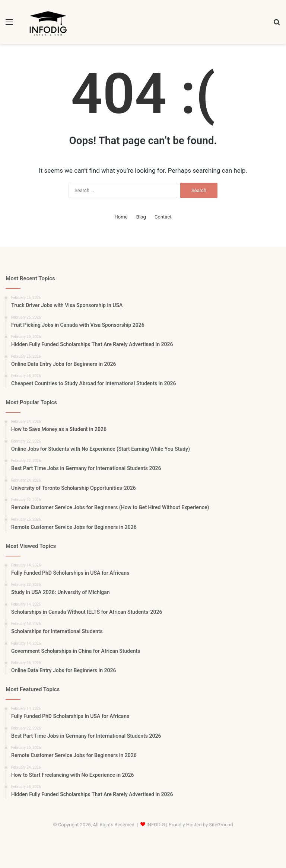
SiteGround (221, 825)
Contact (163, 217)
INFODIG (156, 825)
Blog (141, 217)
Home (121, 217)
